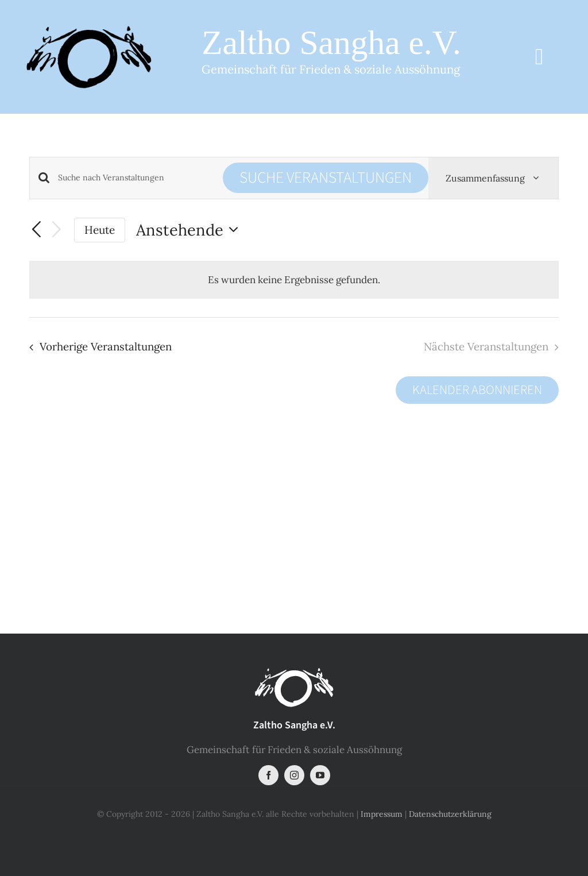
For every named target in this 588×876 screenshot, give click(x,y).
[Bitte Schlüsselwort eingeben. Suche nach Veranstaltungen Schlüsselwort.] (140, 178)
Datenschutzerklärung (450, 814)
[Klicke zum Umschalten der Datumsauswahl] (190, 230)
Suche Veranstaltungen (326, 178)
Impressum (382, 814)
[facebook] (268, 775)
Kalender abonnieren (477, 390)
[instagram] (294, 775)
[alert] (294, 280)
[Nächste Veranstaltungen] (56, 230)
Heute (100, 230)
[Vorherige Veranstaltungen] (36, 230)
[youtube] (320, 775)
